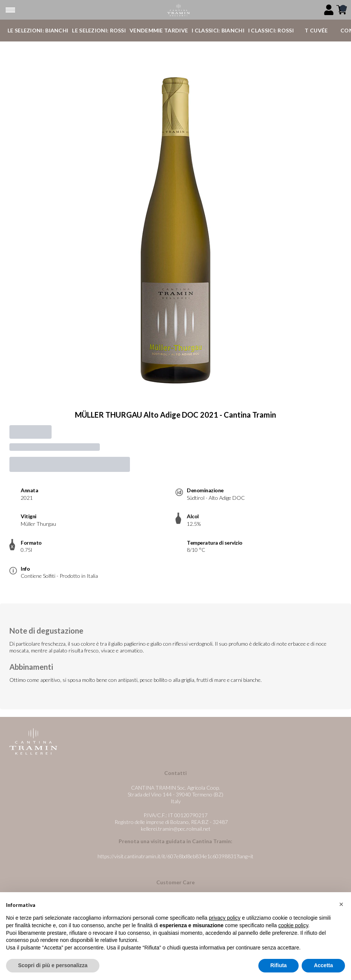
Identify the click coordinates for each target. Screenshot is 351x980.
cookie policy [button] (293, 926)
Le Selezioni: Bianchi (38, 30)
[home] (178, 10)
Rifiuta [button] (279, 966)
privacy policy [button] (225, 918)
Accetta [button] (323, 966)
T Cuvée (316, 30)
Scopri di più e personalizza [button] (53, 966)
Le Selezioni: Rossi (99, 30)
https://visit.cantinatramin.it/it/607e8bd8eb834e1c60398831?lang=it (175, 856)
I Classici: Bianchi (218, 30)
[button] (341, 905)
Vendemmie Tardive (159, 30)
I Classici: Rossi (271, 30)
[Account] (329, 10)
